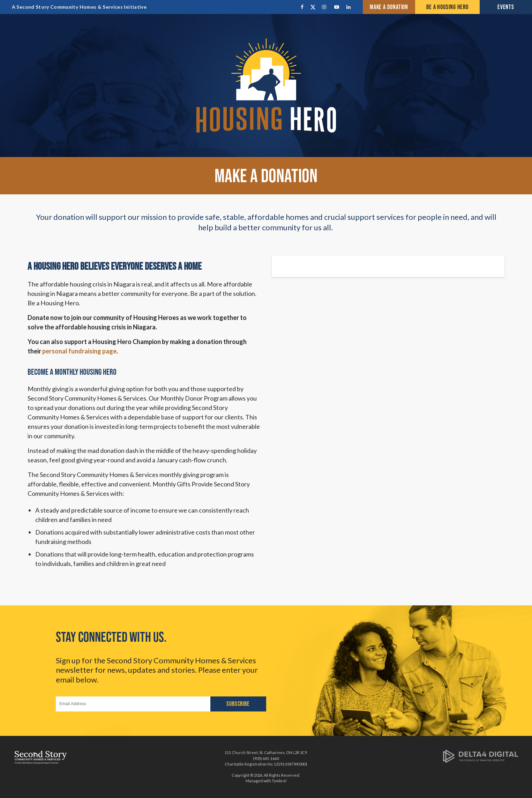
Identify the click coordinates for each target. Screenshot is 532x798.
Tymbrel (279, 781)
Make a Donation (389, 7)
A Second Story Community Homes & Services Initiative (79, 7)
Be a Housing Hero (447, 7)
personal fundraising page (79, 351)
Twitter (314, 7)
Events (506, 7)
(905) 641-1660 (266, 758)
